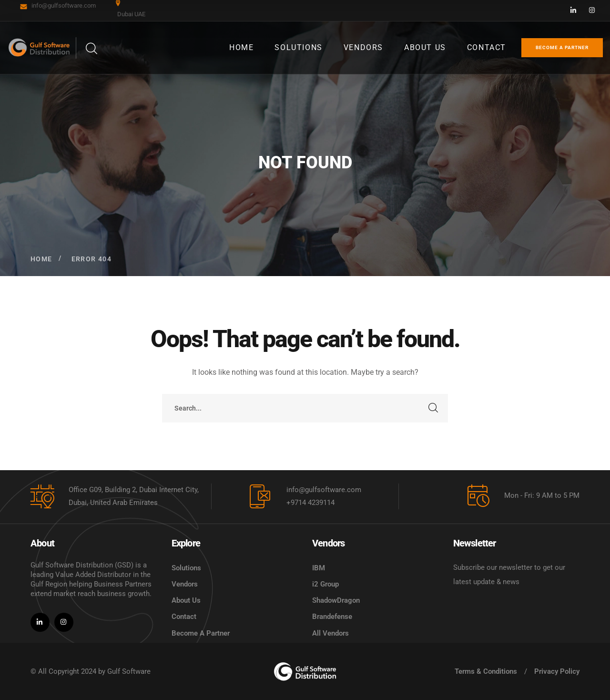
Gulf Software (129, 671)
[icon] (574, 10)
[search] (91, 49)
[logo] (305, 671)
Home (41, 259)
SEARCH (434, 408)
